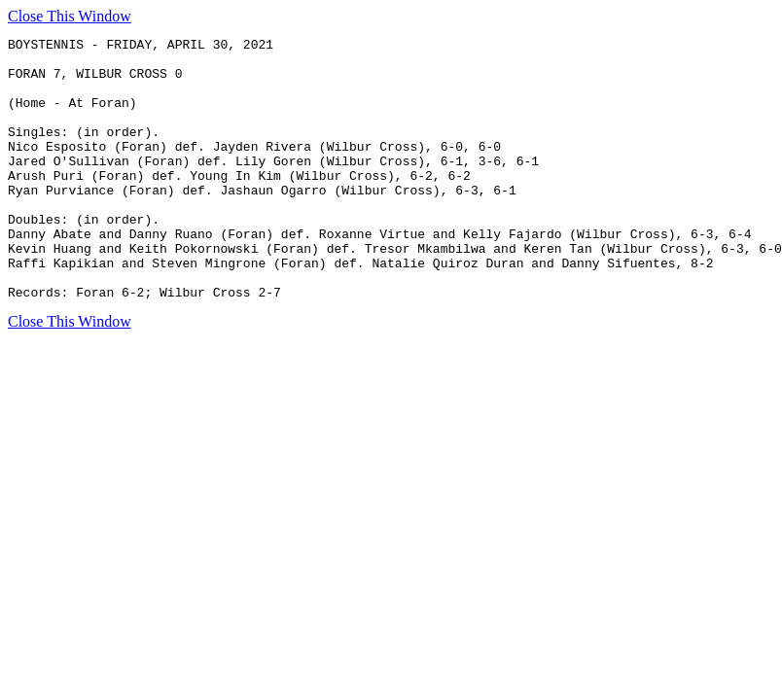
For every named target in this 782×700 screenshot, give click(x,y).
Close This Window (70, 16)
